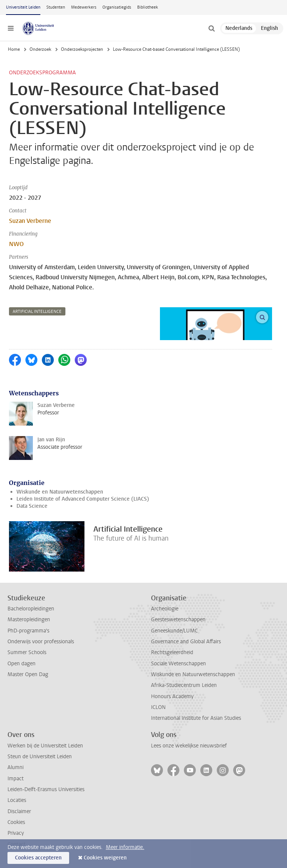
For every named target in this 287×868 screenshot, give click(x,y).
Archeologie (165, 609)
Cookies (16, 822)
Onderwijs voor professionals (41, 642)
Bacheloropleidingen (31, 609)
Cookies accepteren (38, 858)
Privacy (16, 833)
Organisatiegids (117, 7)
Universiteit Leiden (23, 7)
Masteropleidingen (29, 620)
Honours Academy (172, 696)
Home (14, 49)
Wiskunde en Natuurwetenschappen (60, 492)
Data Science (32, 506)
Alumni (16, 767)
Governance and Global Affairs (186, 642)
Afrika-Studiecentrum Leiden (184, 685)
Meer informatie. (125, 847)
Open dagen (21, 664)
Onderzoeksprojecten (82, 49)
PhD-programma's (28, 631)
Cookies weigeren (105, 858)
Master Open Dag (28, 674)
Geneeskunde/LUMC (174, 631)
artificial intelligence (37, 312)
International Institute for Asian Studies (196, 718)
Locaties (17, 800)
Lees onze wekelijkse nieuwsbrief (189, 746)
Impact (16, 779)
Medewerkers (84, 7)
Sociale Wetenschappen (178, 664)
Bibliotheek (148, 7)
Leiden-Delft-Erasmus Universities (46, 789)
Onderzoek (40, 49)
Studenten (56, 7)
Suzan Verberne (30, 221)
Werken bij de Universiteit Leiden (45, 746)
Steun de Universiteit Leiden (40, 757)
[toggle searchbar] (212, 28)
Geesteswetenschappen (178, 620)
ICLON (158, 707)
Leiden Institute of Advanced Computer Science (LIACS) (83, 499)
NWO (16, 244)
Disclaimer (19, 811)
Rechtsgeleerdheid (172, 652)
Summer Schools (27, 652)
